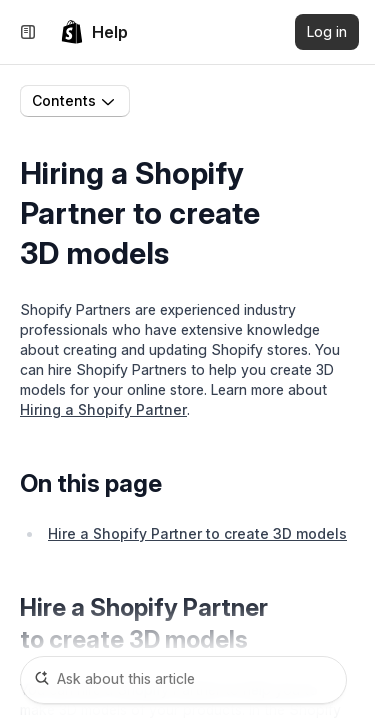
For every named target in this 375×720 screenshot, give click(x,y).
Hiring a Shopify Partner (103, 409)
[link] (94, 32)
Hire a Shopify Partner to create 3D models (197, 533)
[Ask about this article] (183, 680)
